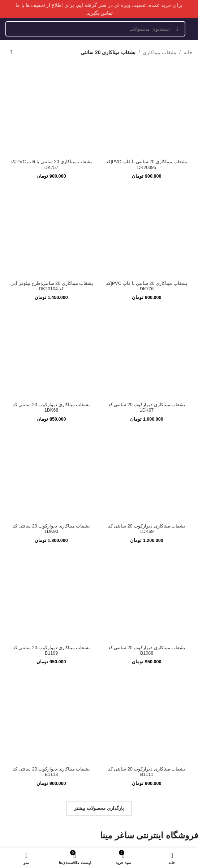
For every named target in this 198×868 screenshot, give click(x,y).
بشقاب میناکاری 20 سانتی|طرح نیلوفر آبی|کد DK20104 (51, 201)
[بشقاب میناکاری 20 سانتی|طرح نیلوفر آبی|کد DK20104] (51, 147)
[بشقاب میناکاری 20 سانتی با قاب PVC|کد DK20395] (147, 68)
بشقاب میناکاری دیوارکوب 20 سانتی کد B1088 (147, 394)
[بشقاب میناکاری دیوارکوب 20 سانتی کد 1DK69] (147, 262)
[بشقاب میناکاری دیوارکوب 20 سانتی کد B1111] (147, 462)
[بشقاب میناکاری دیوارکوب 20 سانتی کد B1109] (51, 340)
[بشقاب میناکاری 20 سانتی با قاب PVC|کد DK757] (51, 68)
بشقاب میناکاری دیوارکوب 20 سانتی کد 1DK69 (147, 273)
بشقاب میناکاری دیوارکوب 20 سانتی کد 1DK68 (51, 237)
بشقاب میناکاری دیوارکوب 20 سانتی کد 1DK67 (147, 237)
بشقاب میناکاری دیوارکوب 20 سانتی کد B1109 (51, 394)
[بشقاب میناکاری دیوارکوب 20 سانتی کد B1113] (51, 462)
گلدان (188, 673)
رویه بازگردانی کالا (165, 648)
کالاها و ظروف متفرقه (158, 708)
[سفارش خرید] (11, 52)
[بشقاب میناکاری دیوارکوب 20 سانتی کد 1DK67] (147, 226)
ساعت (186, 682)
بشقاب (185, 690)
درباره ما (182, 622)
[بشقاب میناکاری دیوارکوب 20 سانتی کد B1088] (147, 340)
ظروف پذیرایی (171, 699)
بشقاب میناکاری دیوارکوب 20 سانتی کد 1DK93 (51, 273)
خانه (188, 52)
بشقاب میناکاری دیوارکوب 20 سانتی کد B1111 (147, 516)
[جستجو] (95, 29)
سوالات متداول (171, 639)
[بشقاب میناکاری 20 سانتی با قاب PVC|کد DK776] (147, 104)
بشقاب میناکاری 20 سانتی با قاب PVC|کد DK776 (147, 115)
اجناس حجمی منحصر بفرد (150, 716)
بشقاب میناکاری (160, 52)
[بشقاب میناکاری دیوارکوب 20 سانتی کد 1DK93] (51, 262)
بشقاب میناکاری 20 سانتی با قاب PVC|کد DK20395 (147, 79)
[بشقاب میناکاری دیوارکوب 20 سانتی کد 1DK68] (51, 226)
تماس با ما (179, 630)
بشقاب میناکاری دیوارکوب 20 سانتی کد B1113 (51, 516)
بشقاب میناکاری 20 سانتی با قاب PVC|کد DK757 (51, 79)
